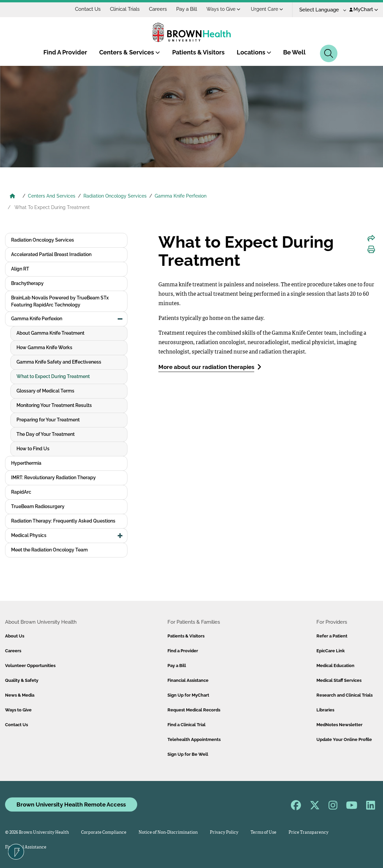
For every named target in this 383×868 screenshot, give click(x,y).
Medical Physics (29, 535)
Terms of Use (263, 833)
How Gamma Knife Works (44, 347)
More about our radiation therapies (210, 367)
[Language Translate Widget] (320, 10)
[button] (120, 319)
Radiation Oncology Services (115, 196)
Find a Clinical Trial (186, 725)
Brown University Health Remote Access (71, 804)
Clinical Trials (125, 9)
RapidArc (21, 492)
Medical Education (335, 666)
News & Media (20, 695)
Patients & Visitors (198, 52)
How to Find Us (33, 449)
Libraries (325, 710)
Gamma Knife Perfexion (181, 196)
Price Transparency (309, 833)
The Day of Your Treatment (46, 434)
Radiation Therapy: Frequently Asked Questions (63, 521)
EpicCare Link (331, 651)
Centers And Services (52, 196)
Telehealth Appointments (194, 739)
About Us (15, 636)
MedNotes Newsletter (339, 725)
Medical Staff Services (339, 680)
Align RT (20, 269)
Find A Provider (65, 52)
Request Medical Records (194, 710)
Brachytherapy (27, 283)
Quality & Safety (22, 680)
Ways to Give (223, 9)
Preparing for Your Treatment (48, 420)
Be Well (294, 52)
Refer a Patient (332, 636)
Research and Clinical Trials (344, 695)
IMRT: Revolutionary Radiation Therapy (53, 478)
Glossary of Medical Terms (45, 391)
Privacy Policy (224, 833)
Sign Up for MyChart (188, 695)
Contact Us (88, 9)
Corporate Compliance (104, 833)
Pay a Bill (187, 9)
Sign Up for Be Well (188, 754)
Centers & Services (130, 52)
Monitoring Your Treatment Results (54, 405)
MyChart (364, 9)
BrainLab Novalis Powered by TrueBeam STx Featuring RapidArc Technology (60, 301)
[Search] (329, 53)
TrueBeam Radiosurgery (38, 506)
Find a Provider (183, 651)
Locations (254, 52)
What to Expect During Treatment (53, 376)
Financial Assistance (188, 680)
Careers (158, 9)
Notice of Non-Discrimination (168, 833)
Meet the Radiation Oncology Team (49, 550)
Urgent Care (267, 9)
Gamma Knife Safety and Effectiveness (59, 362)
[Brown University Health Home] (12, 197)
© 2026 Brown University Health (37, 833)
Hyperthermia (26, 463)
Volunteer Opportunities (30, 666)
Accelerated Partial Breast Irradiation (51, 254)
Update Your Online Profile (344, 739)
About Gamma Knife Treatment (50, 333)
